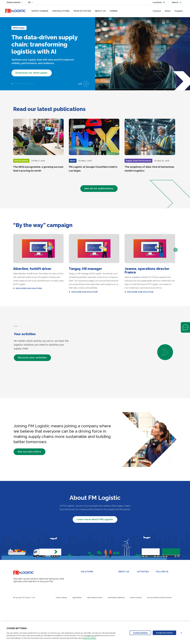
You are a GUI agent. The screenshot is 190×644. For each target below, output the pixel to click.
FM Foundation (125, 597)
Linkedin (161, 577)
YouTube (161, 587)
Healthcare (142, 590)
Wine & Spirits (143, 593)
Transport (85, 590)
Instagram (162, 590)
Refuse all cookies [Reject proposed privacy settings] (183, 633)
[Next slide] (86, 84)
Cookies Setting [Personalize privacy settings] (140, 633)
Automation (86, 610)
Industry (141, 587)
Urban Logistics (87, 600)
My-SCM (85, 613)
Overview (122, 577)
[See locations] (159, 2)
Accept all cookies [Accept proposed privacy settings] (164, 633)
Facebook (162, 584)
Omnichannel (87, 587)
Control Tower (106, 575)
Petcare (140, 597)
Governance (124, 584)
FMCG (140, 577)
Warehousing (87, 577)
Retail (140, 580)
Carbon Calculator (89, 617)
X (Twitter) (162, 580)
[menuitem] (40, 11)
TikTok (160, 593)
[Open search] (177, 2)
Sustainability (124, 587)
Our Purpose (124, 580)
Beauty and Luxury (145, 584)
